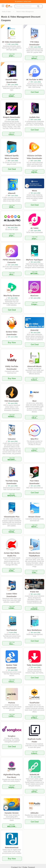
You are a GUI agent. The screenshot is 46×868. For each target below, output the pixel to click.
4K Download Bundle (12, 225)
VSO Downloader (12, 401)
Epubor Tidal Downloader (12, 666)
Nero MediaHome (34, 630)
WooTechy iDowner (12, 296)
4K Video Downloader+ (12, 42)
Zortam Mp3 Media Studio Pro (12, 554)
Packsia (12, 703)
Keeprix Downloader (12, 117)
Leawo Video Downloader (12, 595)
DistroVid (34, 330)
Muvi (34, 401)
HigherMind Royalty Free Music (12, 776)
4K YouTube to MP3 (34, 80)
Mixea (34, 191)
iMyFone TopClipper (34, 260)
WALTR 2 (34, 439)
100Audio (34, 813)
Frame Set (34, 592)
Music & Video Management (25, 12)
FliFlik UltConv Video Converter (12, 261)
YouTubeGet (12, 630)
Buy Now (12, 343)
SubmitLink (34, 775)
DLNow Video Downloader (12, 333)
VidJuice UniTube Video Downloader (34, 157)
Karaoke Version (12, 813)
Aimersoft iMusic (34, 366)
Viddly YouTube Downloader (12, 368)
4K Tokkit (34, 228)
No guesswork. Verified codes (23, 2)
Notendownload (12, 848)
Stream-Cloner (34, 517)
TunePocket (34, 703)
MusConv (34, 296)
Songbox (12, 736)
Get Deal (35, 92)
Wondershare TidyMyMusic (34, 554)
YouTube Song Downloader (12, 482)
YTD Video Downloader (34, 43)
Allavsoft (12, 193)
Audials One (34, 117)
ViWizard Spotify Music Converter (12, 157)
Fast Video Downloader (34, 482)
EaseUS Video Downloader (12, 81)
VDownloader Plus (12, 517)
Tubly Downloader (34, 665)
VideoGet (12, 439)
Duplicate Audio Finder (34, 740)
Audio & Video (6, 12)
